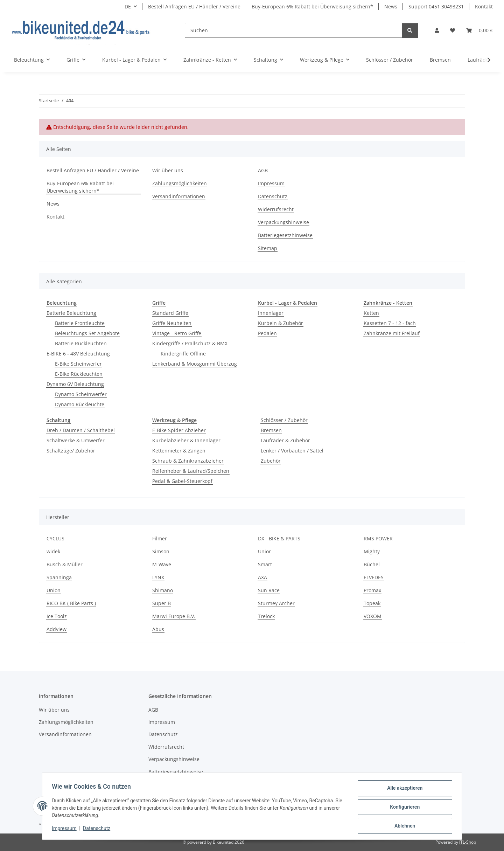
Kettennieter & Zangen (179, 451)
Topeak (372, 603)
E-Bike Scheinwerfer (78, 364)
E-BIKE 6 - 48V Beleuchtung (78, 354)
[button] (437, 30)
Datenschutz (98, 829)
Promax (372, 590)
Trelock (266, 616)
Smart (265, 564)
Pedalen (267, 333)
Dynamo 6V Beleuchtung (75, 384)
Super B (162, 603)
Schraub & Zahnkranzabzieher (188, 461)
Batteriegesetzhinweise (285, 235)
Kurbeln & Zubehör (281, 323)
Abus (158, 629)
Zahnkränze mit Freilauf (392, 333)
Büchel (372, 564)
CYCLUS (55, 538)
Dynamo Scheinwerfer (81, 394)
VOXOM (373, 616)
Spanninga (59, 577)
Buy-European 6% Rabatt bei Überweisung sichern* (312, 6)
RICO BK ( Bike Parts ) (71, 603)
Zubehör (271, 461)
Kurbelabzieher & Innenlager (186, 440)
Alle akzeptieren (403, 790)
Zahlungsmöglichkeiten (180, 183)
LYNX (158, 577)
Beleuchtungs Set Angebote (87, 333)
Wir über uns (168, 170)
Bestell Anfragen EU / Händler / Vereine (194, 6)
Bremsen (271, 430)
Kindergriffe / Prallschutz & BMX (190, 343)
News (391, 6)
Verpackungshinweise (283, 222)
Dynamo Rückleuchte (80, 404)
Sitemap (268, 248)
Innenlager (271, 313)
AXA (262, 577)
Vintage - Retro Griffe (177, 333)
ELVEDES (374, 577)
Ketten (371, 313)
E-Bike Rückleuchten (79, 374)
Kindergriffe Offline (183, 354)
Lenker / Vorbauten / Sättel (292, 451)
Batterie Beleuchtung (71, 313)
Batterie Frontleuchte (80, 323)
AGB (263, 170)
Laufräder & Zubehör (285, 440)
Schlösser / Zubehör (284, 420)
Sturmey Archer (276, 603)
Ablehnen (403, 826)
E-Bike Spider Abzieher (179, 430)
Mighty (372, 551)
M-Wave (162, 564)
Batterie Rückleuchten (81, 343)
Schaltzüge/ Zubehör (71, 451)
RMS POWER (378, 538)
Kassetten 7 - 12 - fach (390, 323)
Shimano (163, 590)
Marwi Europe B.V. (174, 616)
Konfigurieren (403, 808)
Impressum (66, 829)
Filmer (160, 538)
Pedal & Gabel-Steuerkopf (182, 481)
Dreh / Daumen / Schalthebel (81, 430)
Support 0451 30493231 (436, 6)
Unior (264, 551)
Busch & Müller (65, 564)
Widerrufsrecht (276, 209)
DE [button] (128, 6)
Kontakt (484, 6)
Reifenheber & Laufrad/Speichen (191, 471)
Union (54, 590)
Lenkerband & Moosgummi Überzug (195, 364)
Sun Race (269, 590)
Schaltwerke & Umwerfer (76, 440)
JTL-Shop (468, 842)
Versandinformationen (179, 196)
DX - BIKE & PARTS (279, 538)
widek (53, 551)
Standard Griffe (170, 313)
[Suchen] (293, 30)
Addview (57, 629)
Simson (161, 551)
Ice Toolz (57, 616)
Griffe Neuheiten (172, 323)
